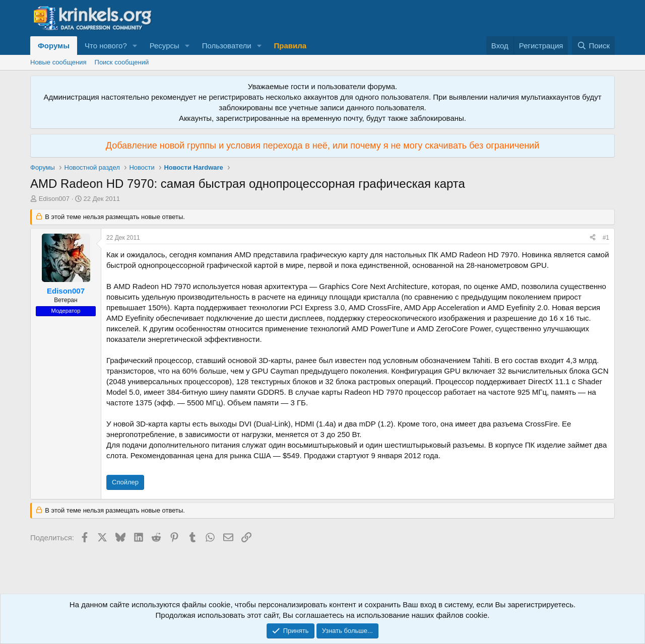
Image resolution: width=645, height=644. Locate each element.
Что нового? (106, 46)
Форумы (54, 46)
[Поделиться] (593, 238)
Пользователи (227, 46)
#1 (606, 238)
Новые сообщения (58, 62)
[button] (135, 46)
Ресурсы (165, 46)
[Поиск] (593, 46)
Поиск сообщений (122, 62)
